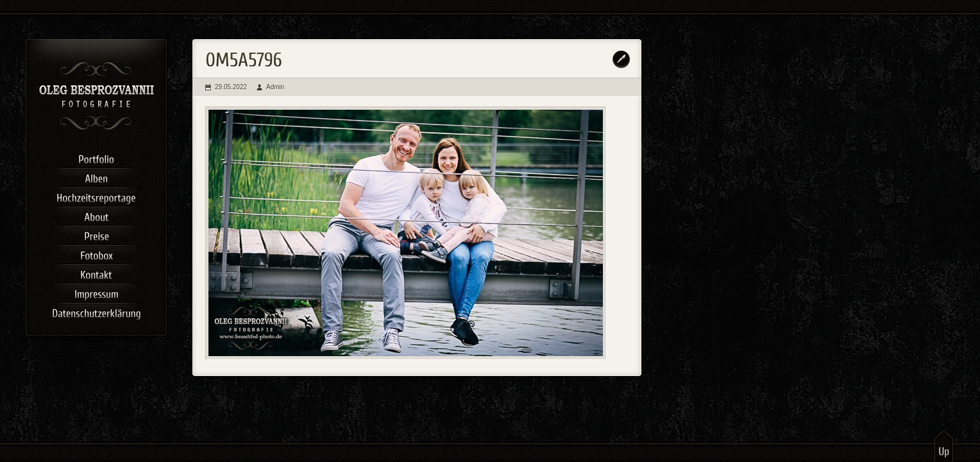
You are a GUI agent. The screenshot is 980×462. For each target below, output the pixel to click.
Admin (275, 87)
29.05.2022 (231, 87)
